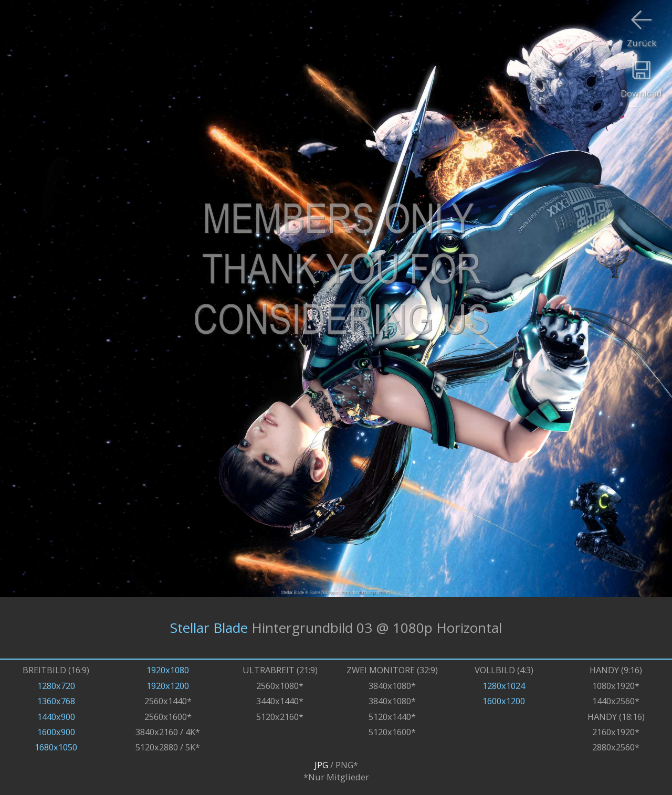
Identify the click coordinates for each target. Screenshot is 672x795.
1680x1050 (56, 747)
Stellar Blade (209, 628)
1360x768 (56, 701)
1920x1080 (168, 670)
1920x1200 (168, 686)
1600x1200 (504, 701)
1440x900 (56, 717)
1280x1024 (504, 686)
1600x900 (56, 732)
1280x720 (56, 686)
